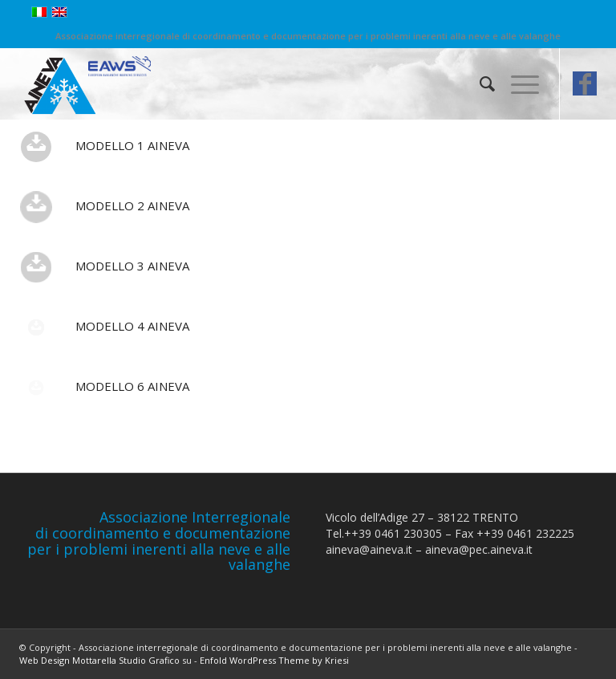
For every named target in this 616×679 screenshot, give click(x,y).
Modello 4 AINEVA (132, 326)
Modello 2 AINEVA (132, 205)
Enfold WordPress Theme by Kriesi (274, 660)
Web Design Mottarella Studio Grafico (99, 660)
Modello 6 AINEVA (132, 386)
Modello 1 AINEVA (132, 145)
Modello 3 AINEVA (132, 266)
